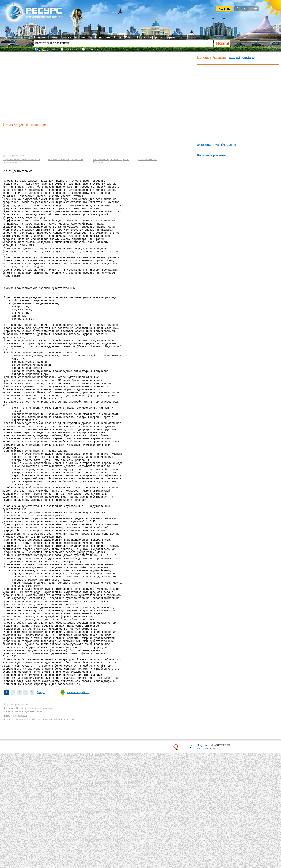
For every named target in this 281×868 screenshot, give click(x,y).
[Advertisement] (99, 86)
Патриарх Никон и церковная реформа (28, 821)
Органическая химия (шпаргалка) (65, 159)
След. (41, 803)
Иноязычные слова (147, 159)
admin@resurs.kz (206, 864)
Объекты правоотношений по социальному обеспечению (39, 834)
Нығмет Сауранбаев (16, 830)
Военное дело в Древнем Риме (23, 825)
